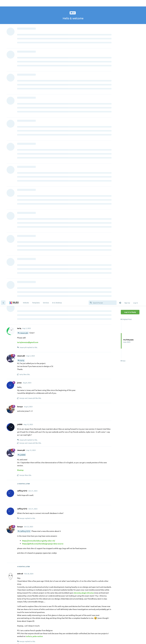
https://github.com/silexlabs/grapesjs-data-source (43, 244)
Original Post (126, 20)
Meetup (20, 171)
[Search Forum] (103, 3)
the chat (42, 623)
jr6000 (23, 155)
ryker (22, 497)
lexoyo (23, 384)
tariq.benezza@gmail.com (28, 43)
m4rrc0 (26, 357)
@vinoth (25, 605)
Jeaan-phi (24, 33)
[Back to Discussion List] (3, 3)
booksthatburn (36, 561)
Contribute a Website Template (43, 614)
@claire (38, 448)
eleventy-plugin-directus (84, 293)
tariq (22, 61)
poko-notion (38, 337)
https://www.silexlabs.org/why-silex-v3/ (39, 241)
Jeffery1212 (25, 232)
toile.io (29, 337)
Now (123, 61)
